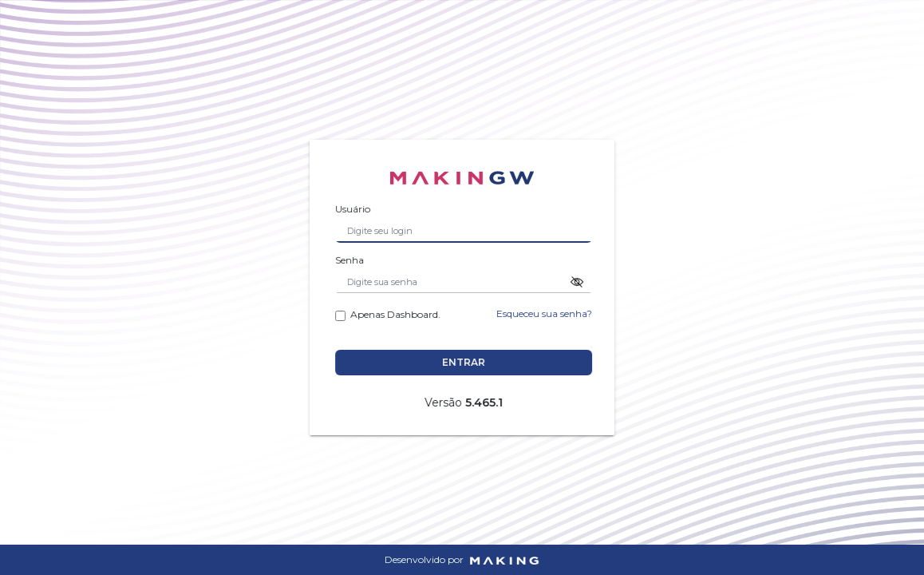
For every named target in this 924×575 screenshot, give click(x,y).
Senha (353, 260)
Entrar (467, 362)
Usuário (356, 208)
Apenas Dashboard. (391, 314)
